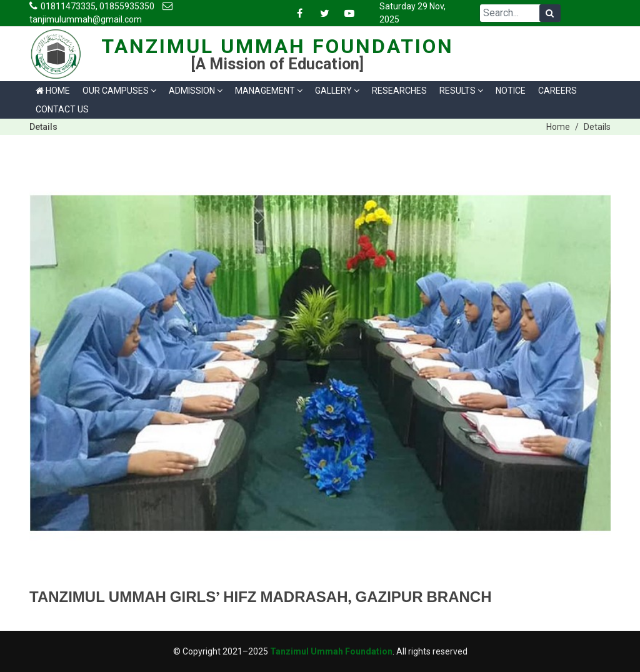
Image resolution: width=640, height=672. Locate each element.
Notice (511, 91)
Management (269, 91)
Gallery (337, 91)
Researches (399, 91)
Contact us (62, 109)
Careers (557, 91)
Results (461, 91)
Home (53, 91)
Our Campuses (119, 91)
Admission (196, 91)
